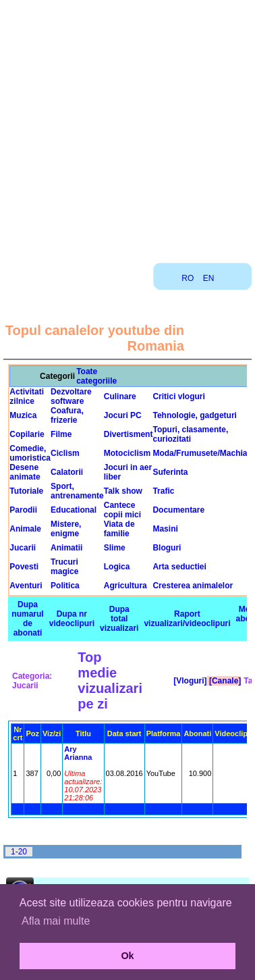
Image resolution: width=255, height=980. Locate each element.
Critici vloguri (178, 396)
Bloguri (167, 548)
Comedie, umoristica (30, 453)
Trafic (163, 491)
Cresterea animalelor (193, 586)
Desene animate (25, 472)
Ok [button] (127, 956)
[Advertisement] (126, 127)
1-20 (19, 852)
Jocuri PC (123, 415)
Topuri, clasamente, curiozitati (190, 434)
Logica (117, 567)
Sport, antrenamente (77, 491)
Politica (65, 586)
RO (188, 278)
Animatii (66, 548)
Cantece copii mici (122, 510)
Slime (115, 548)
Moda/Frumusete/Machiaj (201, 453)
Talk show (123, 491)
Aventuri (26, 586)
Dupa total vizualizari (119, 619)
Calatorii (67, 472)
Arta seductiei (179, 567)
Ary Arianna (78, 753)
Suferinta (170, 472)
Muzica (23, 415)
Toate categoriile (96, 376)
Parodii (23, 510)
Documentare (178, 510)
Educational (74, 510)
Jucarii (23, 548)
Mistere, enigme (66, 529)
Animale (25, 529)
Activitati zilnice (27, 396)
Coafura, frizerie (67, 415)
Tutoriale (26, 491)
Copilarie (27, 434)
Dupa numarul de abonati (27, 619)
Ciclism (65, 453)
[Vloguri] (189, 681)
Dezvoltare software (71, 396)
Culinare (120, 396)
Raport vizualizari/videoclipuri (187, 619)
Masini (165, 529)
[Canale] (224, 681)
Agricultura (125, 586)
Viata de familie (119, 529)
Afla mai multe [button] (56, 921)
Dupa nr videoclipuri (72, 619)
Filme (61, 434)
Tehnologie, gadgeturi (194, 415)
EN (209, 278)
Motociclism (127, 453)
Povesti (24, 567)
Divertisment (129, 434)
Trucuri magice (64, 567)
